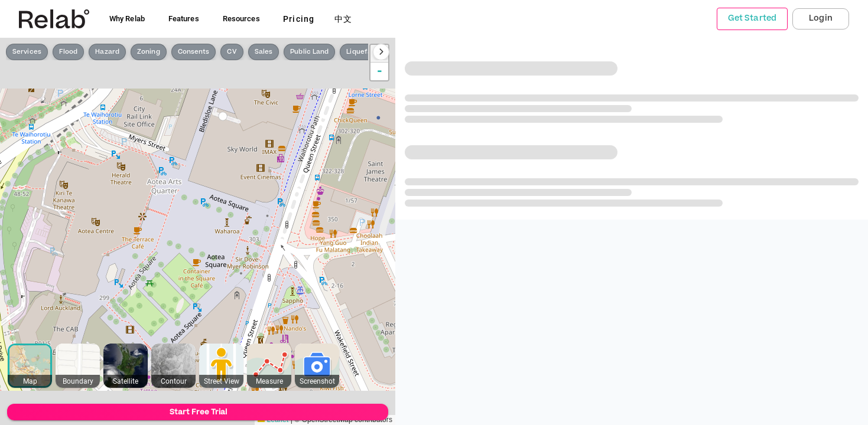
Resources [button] (241, 19)
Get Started (752, 18)
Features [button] (184, 19)
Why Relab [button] (127, 19)
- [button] (380, 71)
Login (821, 18)
